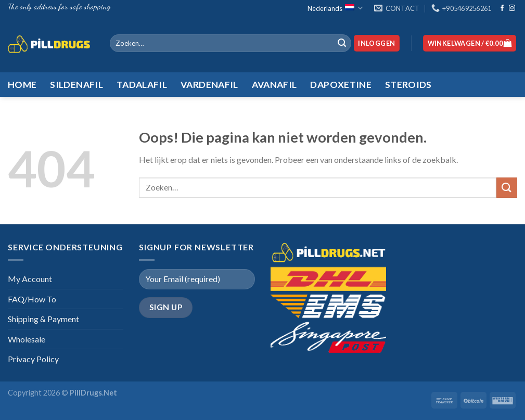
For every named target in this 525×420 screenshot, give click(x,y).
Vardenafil (209, 85)
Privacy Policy (33, 359)
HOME (22, 85)
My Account (30, 279)
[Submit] (342, 43)
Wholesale (27, 339)
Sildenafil (76, 85)
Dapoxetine (341, 85)
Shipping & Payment (43, 319)
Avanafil (274, 85)
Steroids (408, 85)
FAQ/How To (32, 299)
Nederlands (335, 8)
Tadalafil (142, 85)
